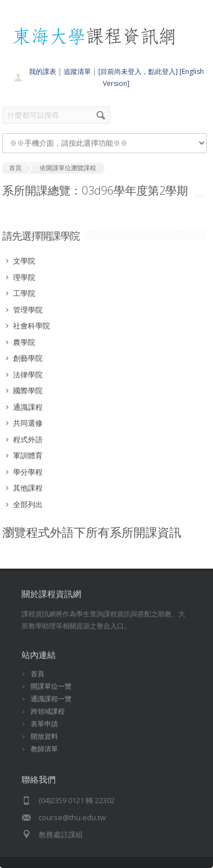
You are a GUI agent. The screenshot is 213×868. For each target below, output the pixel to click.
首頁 (37, 674)
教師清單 (44, 749)
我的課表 (43, 71)
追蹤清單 (77, 71)
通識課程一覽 (51, 699)
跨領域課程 (48, 711)
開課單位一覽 (51, 686)
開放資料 (44, 736)
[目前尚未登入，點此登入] (138, 71)
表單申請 (44, 724)
